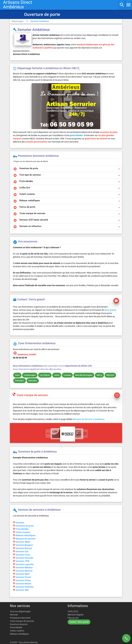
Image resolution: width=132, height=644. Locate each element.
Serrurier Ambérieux (40, 21)
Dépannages (18, 21)
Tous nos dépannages (20, 611)
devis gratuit (110, 310)
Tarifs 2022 (73, 611)
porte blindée (76, 135)
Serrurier (14, 615)
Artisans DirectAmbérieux (18, 5)
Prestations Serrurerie (20, 618)
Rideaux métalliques (19, 634)
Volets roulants (17, 631)
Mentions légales (76, 615)
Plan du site (73, 618)
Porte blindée (16, 627)
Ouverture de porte (19, 624)
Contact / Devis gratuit (79, 622)
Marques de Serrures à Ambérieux (89, 419)
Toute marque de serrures (22, 621)
